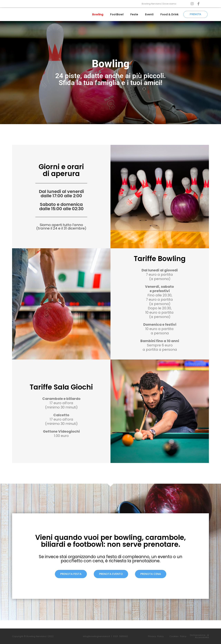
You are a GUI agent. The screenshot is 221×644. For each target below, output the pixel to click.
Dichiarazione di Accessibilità (199, 636)
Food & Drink (169, 14)
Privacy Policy (156, 636)
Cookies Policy (178, 636)
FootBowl (117, 14)
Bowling (98, 14)
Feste (134, 14)
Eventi (149, 14)
